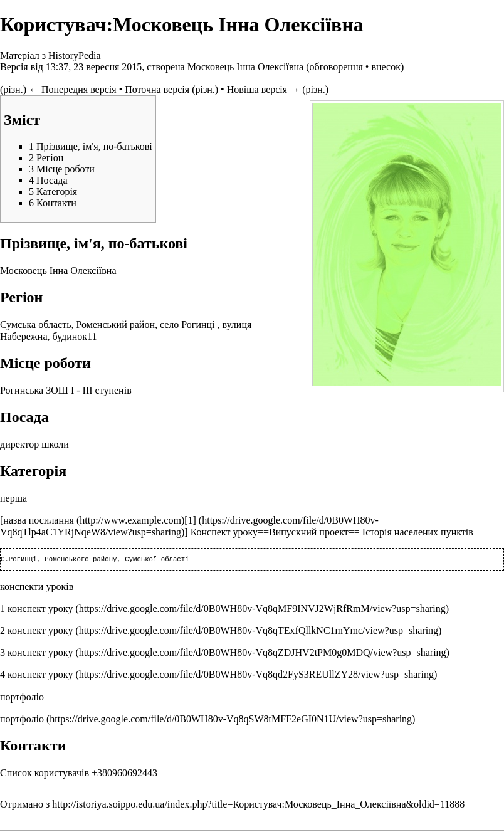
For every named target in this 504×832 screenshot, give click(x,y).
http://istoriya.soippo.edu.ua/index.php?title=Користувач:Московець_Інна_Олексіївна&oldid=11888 (258, 805)
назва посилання (39, 520)
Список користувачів (45, 774)
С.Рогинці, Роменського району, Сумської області (95, 560)
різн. (13, 89)
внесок (386, 67)
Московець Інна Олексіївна (246, 67)
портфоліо (22, 720)
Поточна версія (157, 89)
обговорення (336, 67)
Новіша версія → (263, 89)
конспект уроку (40, 610)
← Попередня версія (73, 89)
